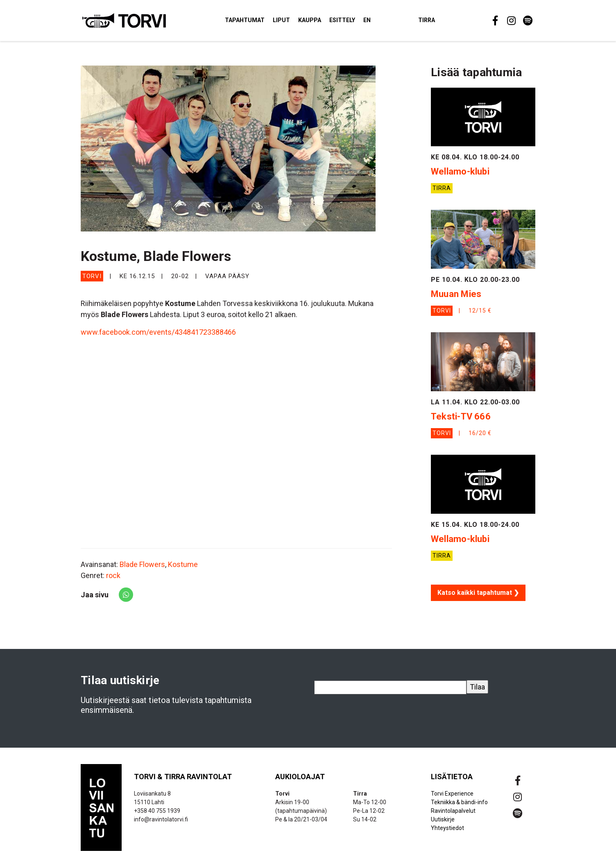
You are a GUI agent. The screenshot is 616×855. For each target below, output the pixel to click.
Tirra (441, 22)
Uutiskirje (443, 823)
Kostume (183, 568)
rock (113, 579)
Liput (296, 22)
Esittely (357, 22)
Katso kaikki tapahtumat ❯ (478, 596)
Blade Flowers (142, 568)
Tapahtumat (259, 22)
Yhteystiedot (447, 832)
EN (381, 22)
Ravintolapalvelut (453, 814)
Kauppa (324, 22)
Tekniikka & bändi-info (459, 806)
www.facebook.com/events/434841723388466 (158, 336)
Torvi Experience (452, 797)
